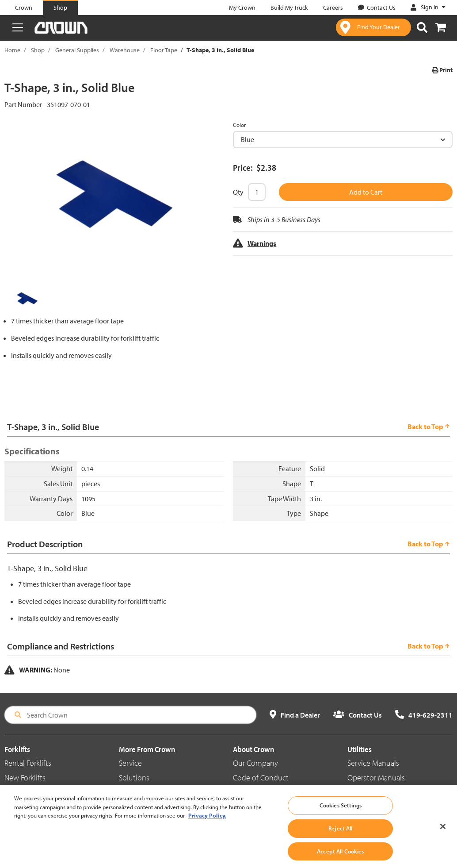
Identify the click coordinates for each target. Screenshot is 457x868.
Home (12, 50)
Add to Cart (366, 192)
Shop (38, 50)
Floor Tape (164, 50)
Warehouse (125, 50)
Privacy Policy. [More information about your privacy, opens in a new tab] (207, 829)
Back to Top (429, 426)
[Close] (443, 840)
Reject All (340, 841)
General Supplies (77, 50)
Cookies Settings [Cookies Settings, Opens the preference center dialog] (341, 818)
